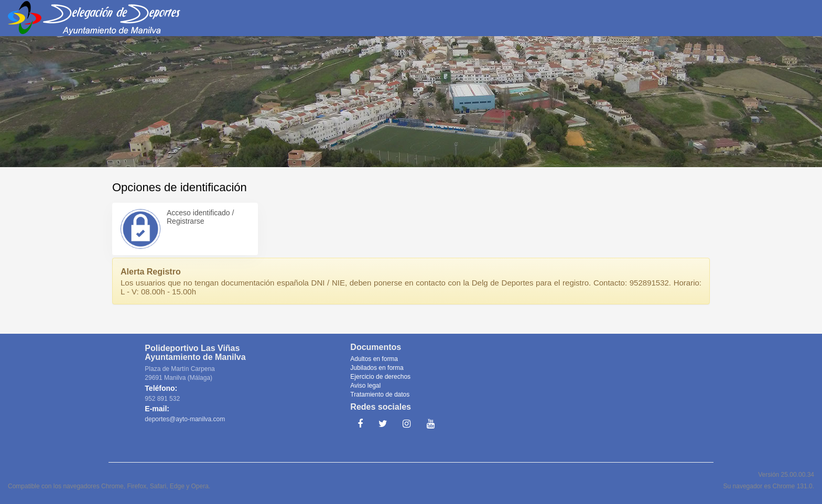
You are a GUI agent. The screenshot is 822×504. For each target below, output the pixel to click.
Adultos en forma (374, 359)
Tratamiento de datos (380, 395)
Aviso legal (365, 386)
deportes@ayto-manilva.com (185, 419)
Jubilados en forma (377, 368)
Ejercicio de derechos (380, 377)
